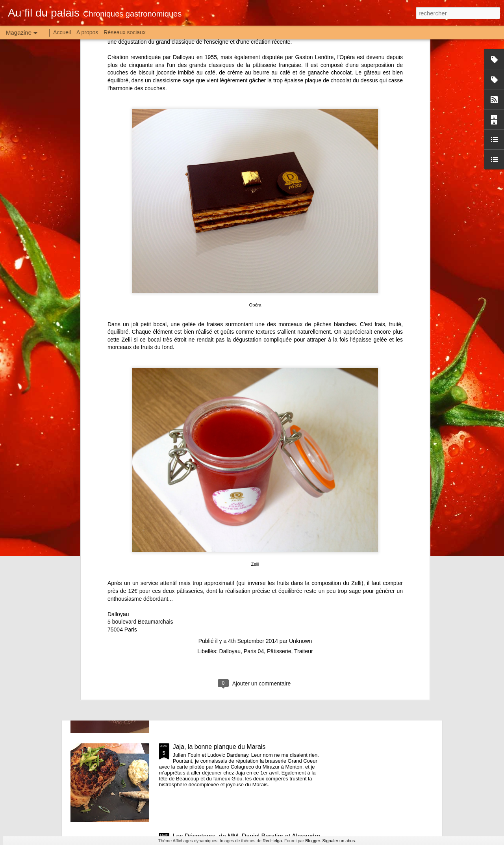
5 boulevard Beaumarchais (140, 529)
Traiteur (304, 558)
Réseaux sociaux (125, 32)
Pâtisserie (279, 558)
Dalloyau (118, 521)
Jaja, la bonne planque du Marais (219, 747)
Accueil (62, 32)
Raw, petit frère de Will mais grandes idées (233, 568)
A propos (87, 32)
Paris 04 (254, 558)
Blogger (312, 841)
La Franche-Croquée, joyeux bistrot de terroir (236, 657)
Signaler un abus (339, 841)
